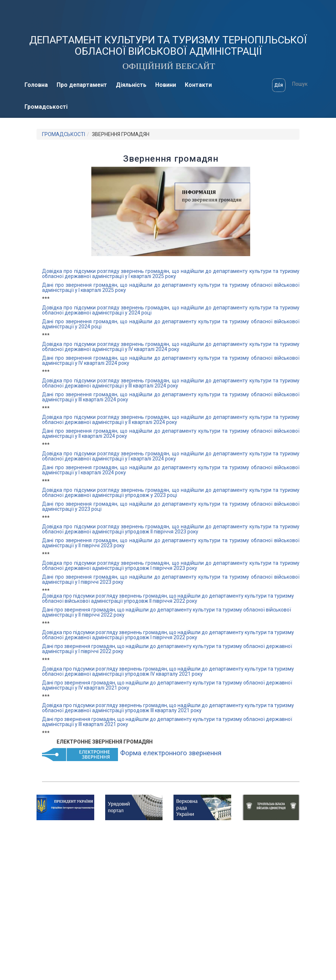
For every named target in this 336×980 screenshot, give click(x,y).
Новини (166, 85)
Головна (36, 85)
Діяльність (131, 85)
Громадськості (46, 107)
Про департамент (82, 85)
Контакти (198, 85)
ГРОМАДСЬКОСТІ (64, 134)
